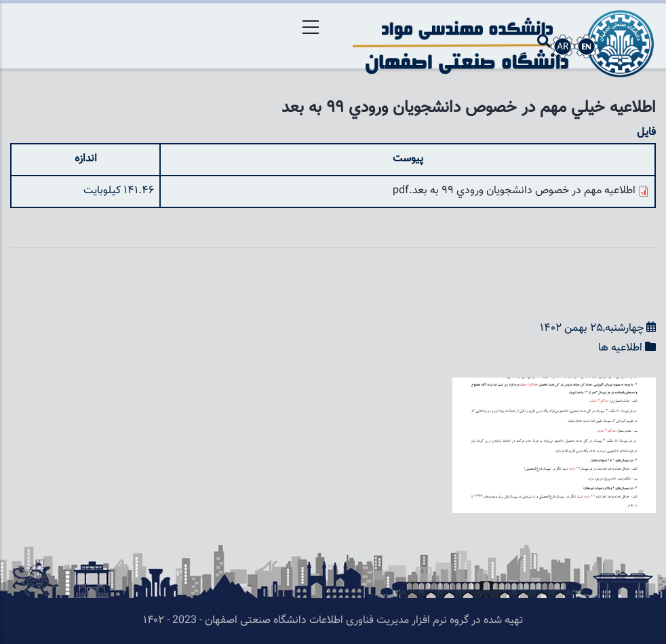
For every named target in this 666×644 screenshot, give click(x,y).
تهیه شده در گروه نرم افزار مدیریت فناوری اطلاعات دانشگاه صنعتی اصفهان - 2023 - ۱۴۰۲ (333, 621)
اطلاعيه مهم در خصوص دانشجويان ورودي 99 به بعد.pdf (514, 191)
